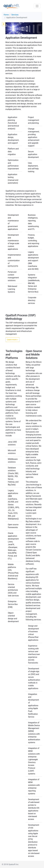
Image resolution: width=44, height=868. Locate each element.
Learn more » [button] (12, 340)
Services (15, 15)
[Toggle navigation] (37, 6)
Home (6, 15)
